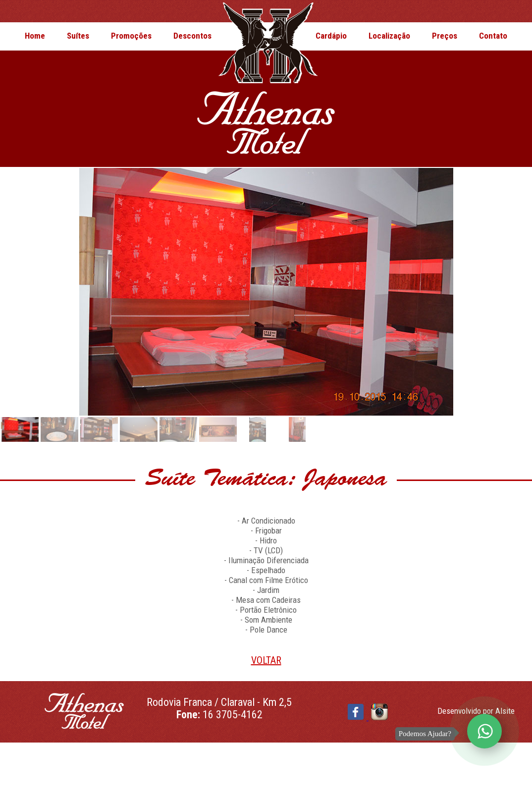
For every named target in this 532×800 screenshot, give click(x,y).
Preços (445, 36)
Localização (389, 36)
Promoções (131, 36)
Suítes (78, 36)
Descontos (192, 36)
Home (35, 36)
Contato (493, 36)
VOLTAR (266, 660)
